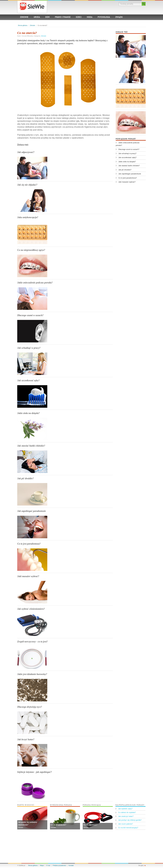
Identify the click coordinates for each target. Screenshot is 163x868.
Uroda (37, 17)
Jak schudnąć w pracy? (29, 348)
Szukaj (144, 4)
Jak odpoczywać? (26, 152)
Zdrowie (24, 17)
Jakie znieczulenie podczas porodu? (35, 283)
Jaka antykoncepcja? (28, 217)
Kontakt (71, 865)
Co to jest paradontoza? (29, 544)
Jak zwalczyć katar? (126, 816)
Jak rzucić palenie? (126, 824)
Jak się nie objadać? (27, 185)
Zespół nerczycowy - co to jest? (32, 642)
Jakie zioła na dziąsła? (28, 413)
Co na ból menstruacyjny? (128, 828)
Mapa (42, 865)
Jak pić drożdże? (25, 478)
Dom (47, 17)
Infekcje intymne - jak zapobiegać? (35, 772)
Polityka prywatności (59, 865)
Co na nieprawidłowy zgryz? (31, 250)
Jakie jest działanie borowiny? (32, 674)
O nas (48, 865)
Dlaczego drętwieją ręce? (30, 707)
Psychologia (104, 17)
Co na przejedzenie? (58, 825)
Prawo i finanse (63, 17)
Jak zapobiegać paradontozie (32, 511)
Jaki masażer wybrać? (28, 576)
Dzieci (79, 17)
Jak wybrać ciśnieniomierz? (31, 609)
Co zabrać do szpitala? (127, 812)
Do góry (141, 865)
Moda (90, 17)
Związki (119, 17)
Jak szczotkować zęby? (28, 380)
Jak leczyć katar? (26, 739)
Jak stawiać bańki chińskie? (31, 446)
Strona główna (23, 25)
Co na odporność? (90, 825)
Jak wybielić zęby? (125, 809)
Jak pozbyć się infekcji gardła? (130, 820)
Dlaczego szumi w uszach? (30, 315)
